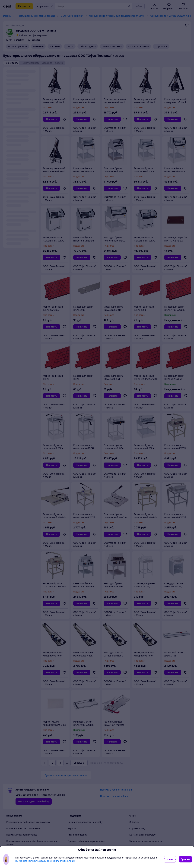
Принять (185, 859)
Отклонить (170, 859)
